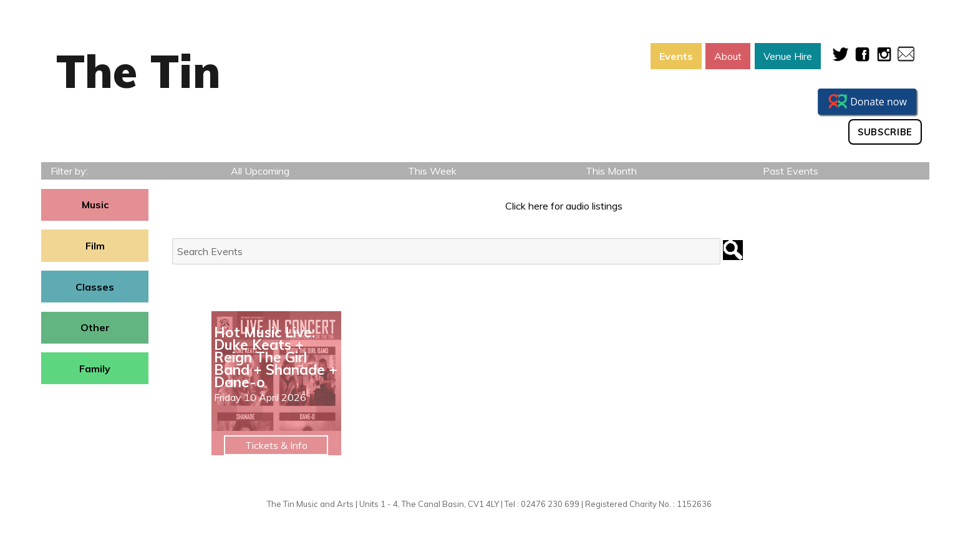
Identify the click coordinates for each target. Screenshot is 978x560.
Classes (95, 287)
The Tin (138, 71)
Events (676, 56)
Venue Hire (788, 56)
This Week (432, 171)
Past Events (791, 171)
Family (95, 369)
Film (95, 246)
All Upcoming (260, 171)
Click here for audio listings (564, 206)
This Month (611, 171)
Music (95, 205)
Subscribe (885, 132)
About (728, 56)
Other (95, 327)
